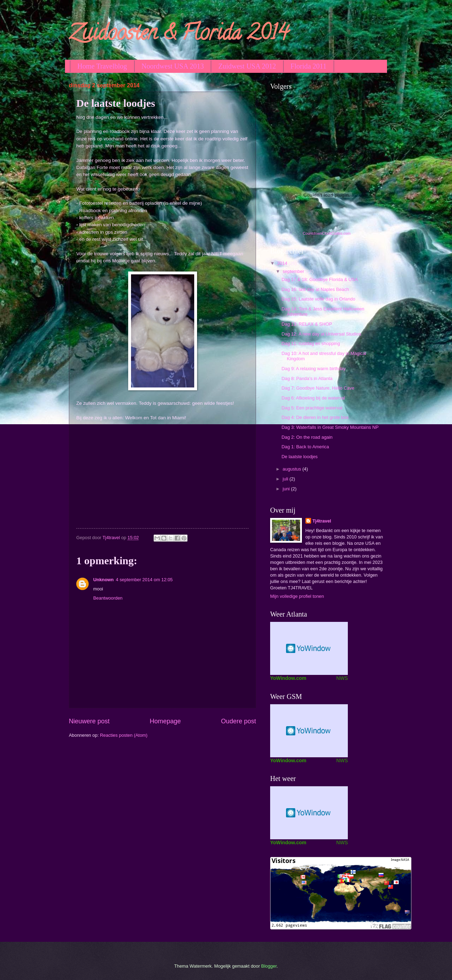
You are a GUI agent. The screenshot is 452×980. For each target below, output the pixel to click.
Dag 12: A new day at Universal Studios (321, 334)
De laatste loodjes (299, 457)
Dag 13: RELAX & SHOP (307, 324)
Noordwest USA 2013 (173, 66)
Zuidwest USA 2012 (247, 66)
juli (286, 479)
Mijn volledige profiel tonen (297, 596)
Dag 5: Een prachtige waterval (312, 408)
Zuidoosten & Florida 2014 (179, 35)
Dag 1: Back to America (305, 447)
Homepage (165, 721)
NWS (342, 678)
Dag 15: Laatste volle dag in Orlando (318, 299)
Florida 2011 (309, 66)
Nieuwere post (89, 721)
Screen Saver (309, 648)
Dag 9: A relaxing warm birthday (314, 369)
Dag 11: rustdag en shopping (311, 343)
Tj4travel (322, 521)
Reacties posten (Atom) (124, 735)
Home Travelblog (102, 66)
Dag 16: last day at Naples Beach (315, 289)
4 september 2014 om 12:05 (144, 580)
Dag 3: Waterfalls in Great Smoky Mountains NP (330, 427)
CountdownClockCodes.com (326, 233)
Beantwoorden (108, 598)
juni (287, 489)
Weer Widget (309, 813)
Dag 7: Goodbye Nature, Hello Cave (318, 388)
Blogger (269, 966)
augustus (292, 469)
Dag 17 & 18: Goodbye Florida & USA (320, 279)
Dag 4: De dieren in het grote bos (315, 417)
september (294, 271)
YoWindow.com (288, 678)
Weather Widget (309, 731)
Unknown (103, 580)
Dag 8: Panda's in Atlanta (307, 378)
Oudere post (239, 721)
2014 (283, 263)
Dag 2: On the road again (307, 437)
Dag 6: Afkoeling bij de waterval (313, 398)
